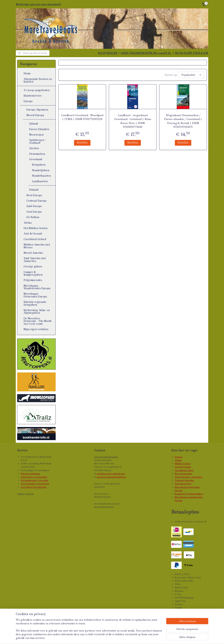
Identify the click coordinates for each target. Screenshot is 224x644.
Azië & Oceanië (33, 233)
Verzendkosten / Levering (34, 480)
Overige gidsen (33, 266)
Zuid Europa (34, 206)
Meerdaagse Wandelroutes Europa (37, 287)
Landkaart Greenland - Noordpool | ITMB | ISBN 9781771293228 (82, 117)
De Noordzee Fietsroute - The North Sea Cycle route (38, 321)
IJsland (34, 123)
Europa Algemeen (37, 109)
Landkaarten (40, 181)
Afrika (28, 223)
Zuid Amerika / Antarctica (188, 477)
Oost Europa (34, 212)
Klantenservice (33, 95)
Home (27, 73)
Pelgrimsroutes (33, 280)
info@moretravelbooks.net (111, 474)
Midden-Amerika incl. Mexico (37, 246)
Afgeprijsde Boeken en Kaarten (38, 80)
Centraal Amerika (184, 480)
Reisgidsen (39, 165)
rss (116, 638)
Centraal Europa (36, 201)
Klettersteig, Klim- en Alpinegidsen (37, 311)
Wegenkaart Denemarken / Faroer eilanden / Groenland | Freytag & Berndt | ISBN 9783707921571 (183, 121)
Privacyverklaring (30, 474)
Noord (178, 474)
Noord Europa (35, 115)
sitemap (108, 638)
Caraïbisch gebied (184, 470)
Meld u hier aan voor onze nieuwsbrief (38, 4)
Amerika (187, 474)
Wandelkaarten (41, 176)
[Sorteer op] (191, 75)
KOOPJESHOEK (108, 53)
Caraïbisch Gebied (35, 239)
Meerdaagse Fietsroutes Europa (35, 295)
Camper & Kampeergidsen (33, 273)
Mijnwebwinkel (162, 638)
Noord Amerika (33, 253)
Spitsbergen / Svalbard (38, 141)
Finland (34, 190)
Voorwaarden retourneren (35, 484)
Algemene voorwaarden (34, 477)
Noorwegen (36, 134)
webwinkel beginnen (130, 638)
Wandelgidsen (41, 170)
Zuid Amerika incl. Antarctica (35, 259)
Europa (28, 101)
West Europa (34, 195)
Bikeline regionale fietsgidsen (35, 303)
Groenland (36, 159)
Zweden (34, 148)
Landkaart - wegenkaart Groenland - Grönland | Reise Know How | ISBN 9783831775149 (133, 121)
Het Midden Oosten (36, 228)
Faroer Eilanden (39, 129)
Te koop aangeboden (37, 90)
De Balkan (33, 217)
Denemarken (37, 154)
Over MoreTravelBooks (34, 487)
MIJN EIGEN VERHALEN (192, 53)
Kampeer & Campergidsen (189, 494)
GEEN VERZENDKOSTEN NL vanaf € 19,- (146, 53)
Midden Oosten (183, 463)
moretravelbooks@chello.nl (111, 477)
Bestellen (82, 142)
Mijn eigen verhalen (36, 329)
